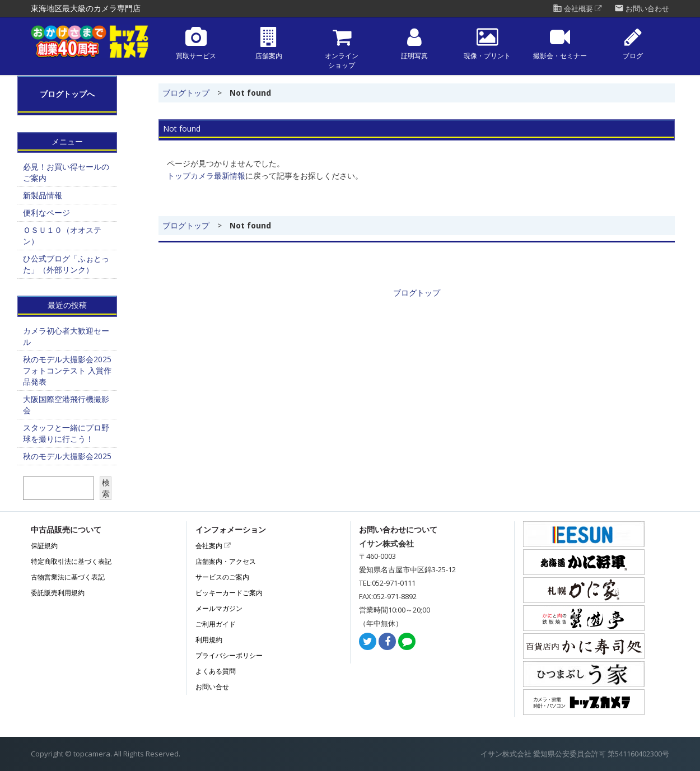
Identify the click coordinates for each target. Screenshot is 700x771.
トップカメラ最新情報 (206, 176)
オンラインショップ (342, 48)
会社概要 (577, 9)
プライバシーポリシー (229, 655)
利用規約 (209, 640)
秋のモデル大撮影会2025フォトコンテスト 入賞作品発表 (67, 370)
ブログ (633, 43)
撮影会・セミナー (560, 43)
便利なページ (46, 212)
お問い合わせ (642, 9)
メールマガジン (219, 608)
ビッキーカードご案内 (229, 593)
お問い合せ (212, 687)
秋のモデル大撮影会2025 (67, 456)
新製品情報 (43, 195)
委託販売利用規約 (58, 593)
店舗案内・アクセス (226, 561)
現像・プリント (487, 43)
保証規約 (44, 546)
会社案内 (213, 546)
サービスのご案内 (222, 577)
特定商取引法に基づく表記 (71, 561)
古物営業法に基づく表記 (68, 577)
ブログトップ (186, 93)
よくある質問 (216, 671)
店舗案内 (269, 43)
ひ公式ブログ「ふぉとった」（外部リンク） (66, 264)
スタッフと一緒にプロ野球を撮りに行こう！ (66, 433)
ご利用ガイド (216, 624)
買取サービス (196, 43)
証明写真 (414, 43)
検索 (106, 488)
